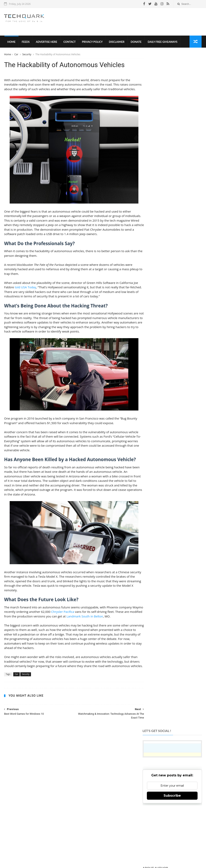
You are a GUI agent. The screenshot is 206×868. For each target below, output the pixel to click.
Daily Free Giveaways (162, 42)
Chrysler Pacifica (74, 622)
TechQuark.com (83, 803)
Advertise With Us (125, 852)
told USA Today (31, 297)
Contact (69, 42)
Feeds (25, 42)
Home (11, 42)
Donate (136, 42)
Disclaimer (116, 42)
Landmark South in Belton (103, 626)
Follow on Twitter (172, 777)
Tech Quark (57, 845)
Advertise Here (46, 42)
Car (17, 55)
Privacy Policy (92, 42)
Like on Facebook (172, 768)
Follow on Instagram (172, 787)
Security (27, 55)
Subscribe (172, 120)
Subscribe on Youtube (172, 797)
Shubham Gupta (119, 859)
